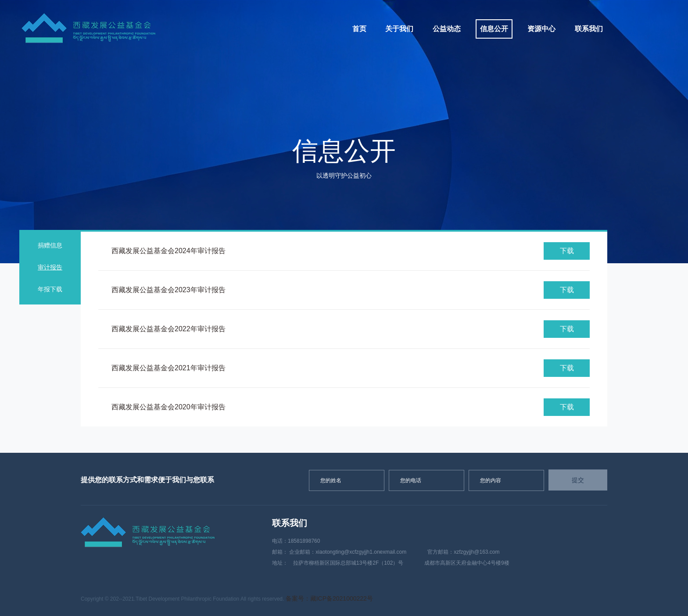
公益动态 (447, 29)
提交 (578, 480)
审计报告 (50, 267)
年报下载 (50, 289)
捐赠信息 (50, 245)
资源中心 (541, 29)
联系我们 (589, 29)
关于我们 (399, 29)
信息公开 (494, 29)
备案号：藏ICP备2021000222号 (329, 598)
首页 (359, 29)
